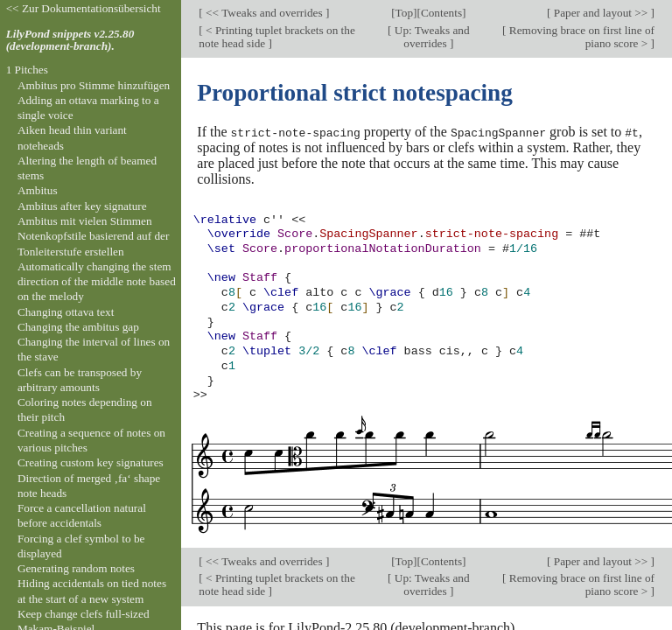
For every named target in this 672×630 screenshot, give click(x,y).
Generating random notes (76, 568)
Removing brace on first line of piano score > (581, 37)
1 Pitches (27, 70)
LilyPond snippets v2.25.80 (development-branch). (70, 40)
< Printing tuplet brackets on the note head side (276, 37)
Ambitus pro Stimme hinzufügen (94, 85)
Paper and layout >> (601, 13)
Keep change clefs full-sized (84, 614)
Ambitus (38, 190)
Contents (441, 13)
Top (404, 13)
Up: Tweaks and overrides (430, 37)
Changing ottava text (66, 312)
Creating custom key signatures (91, 462)
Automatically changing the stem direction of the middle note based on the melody (97, 282)
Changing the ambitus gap (78, 327)
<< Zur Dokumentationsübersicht (84, 8)
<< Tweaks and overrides (264, 13)
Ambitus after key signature (82, 206)
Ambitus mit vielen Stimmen (85, 221)
